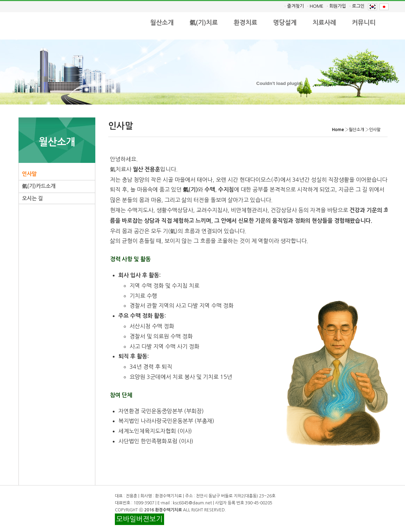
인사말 (29, 174)
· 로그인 (357, 6)
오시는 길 (32, 198)
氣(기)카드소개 (39, 186)
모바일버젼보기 (139, 519)
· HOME (315, 6)
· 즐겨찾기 (294, 6)
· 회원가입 (336, 6)
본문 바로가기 (0, 0)
